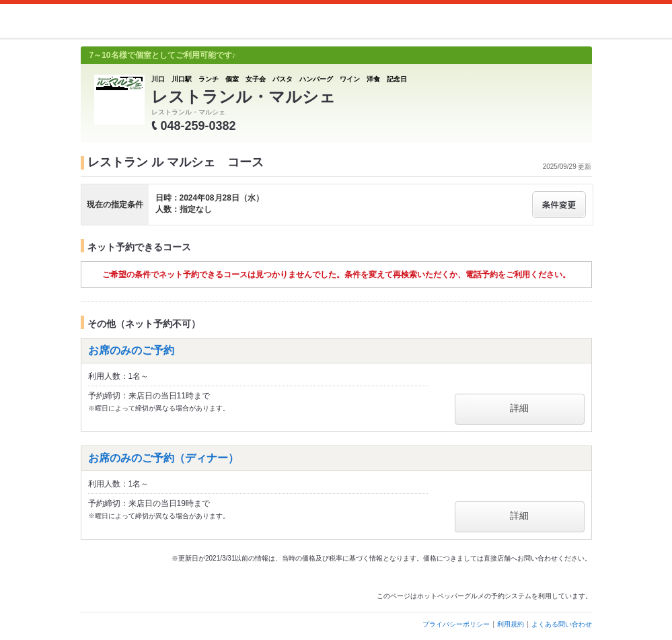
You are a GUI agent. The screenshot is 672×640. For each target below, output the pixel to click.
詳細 (519, 408)
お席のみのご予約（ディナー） (163, 458)
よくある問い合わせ (562, 624)
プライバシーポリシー (456, 624)
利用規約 (511, 624)
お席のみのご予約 (131, 350)
